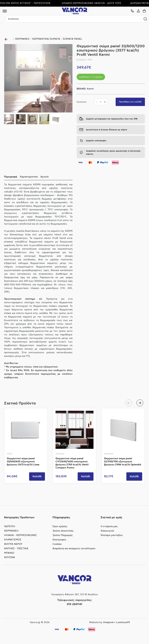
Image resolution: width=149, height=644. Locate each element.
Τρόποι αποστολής (63, 531)
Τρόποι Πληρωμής (63, 535)
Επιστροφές (59, 540)
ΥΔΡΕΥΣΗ (10, 526)
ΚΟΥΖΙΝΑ (10, 557)
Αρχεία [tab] (44, 177)
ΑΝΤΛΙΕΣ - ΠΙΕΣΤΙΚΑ (16, 549)
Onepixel (108, 622)
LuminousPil (123, 622)
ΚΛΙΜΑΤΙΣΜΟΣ (13, 540)
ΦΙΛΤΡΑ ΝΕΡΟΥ (13, 544)
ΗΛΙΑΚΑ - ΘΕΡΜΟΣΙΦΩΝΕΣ (20, 535)
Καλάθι (37, 476)
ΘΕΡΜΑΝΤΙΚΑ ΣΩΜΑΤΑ (46, 39)
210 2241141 (74, 604)
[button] (69, 78)
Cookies (57, 544)
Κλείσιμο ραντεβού (112, 535)
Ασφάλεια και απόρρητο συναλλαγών (74, 549)
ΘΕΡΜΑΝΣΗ (22, 39)
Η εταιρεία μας (109, 526)
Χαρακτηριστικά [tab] (29, 177)
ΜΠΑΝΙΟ (9, 553)
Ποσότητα (81, 102)
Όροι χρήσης (60, 526)
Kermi (90, 89)
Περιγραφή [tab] (11, 177)
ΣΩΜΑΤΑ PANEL (73, 39)
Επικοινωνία (107, 531)
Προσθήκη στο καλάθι (130, 102)
